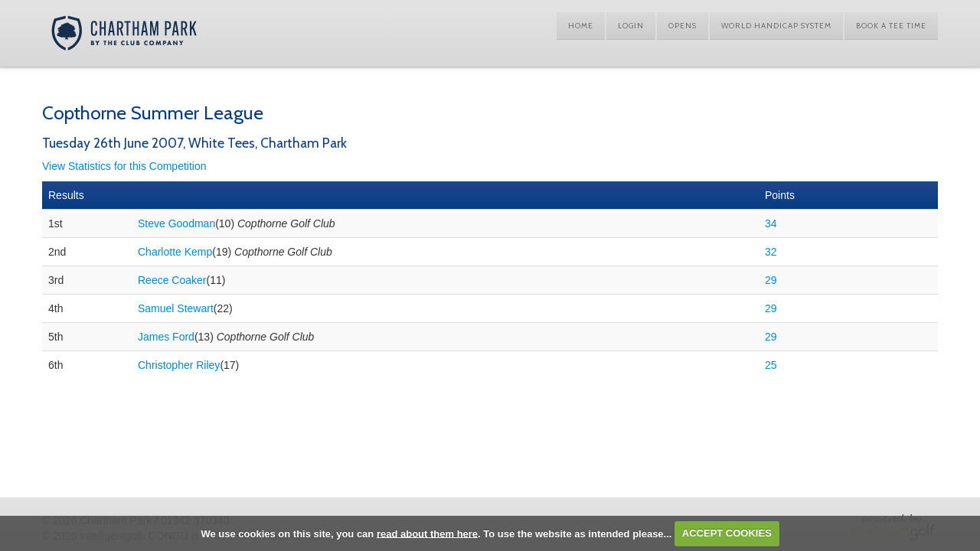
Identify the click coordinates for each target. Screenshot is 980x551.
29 (771, 280)
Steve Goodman (176, 223)
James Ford (166, 337)
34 (771, 223)
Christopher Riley (179, 365)
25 (771, 365)
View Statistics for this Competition (124, 166)
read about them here (427, 533)
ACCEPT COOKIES (727, 533)
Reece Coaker (172, 280)
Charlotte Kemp (175, 252)
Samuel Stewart (176, 308)
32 (771, 252)
